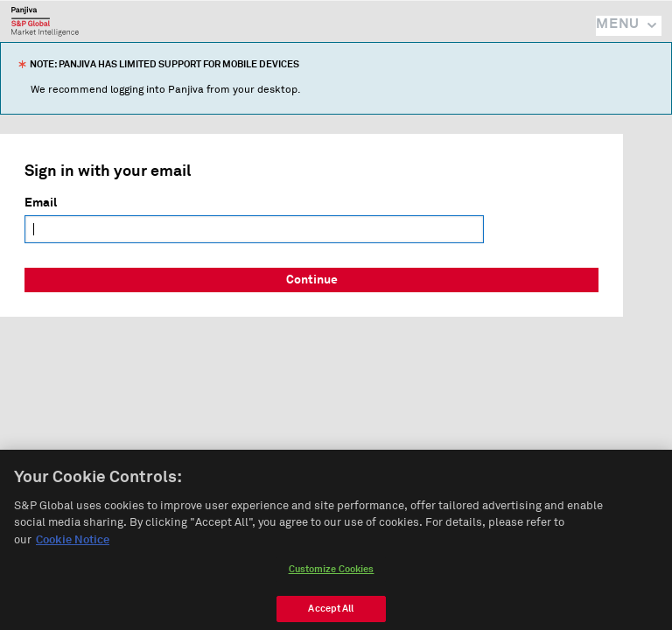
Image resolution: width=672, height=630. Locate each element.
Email (41, 203)
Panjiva (45, 21)
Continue (312, 280)
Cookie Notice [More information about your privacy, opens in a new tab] (73, 550)
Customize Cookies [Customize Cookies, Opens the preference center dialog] (332, 579)
